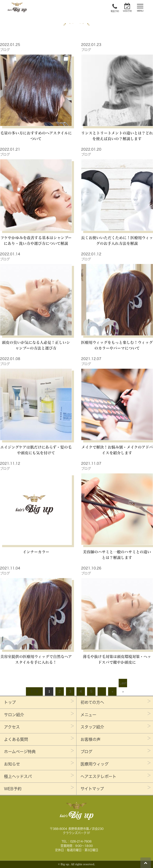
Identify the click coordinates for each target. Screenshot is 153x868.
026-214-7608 (81, 841)
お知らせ (12, 764)
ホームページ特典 (20, 752)
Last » (123, 684)
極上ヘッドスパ (18, 776)
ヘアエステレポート (98, 776)
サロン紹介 (14, 715)
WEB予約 (13, 789)
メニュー (88, 715)
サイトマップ (92, 789)
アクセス (12, 727)
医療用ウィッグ (95, 764)
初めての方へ (92, 702)
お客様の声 (91, 739)
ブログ (5, 50)
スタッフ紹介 (92, 727)
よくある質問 (16, 739)
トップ (10, 702)
